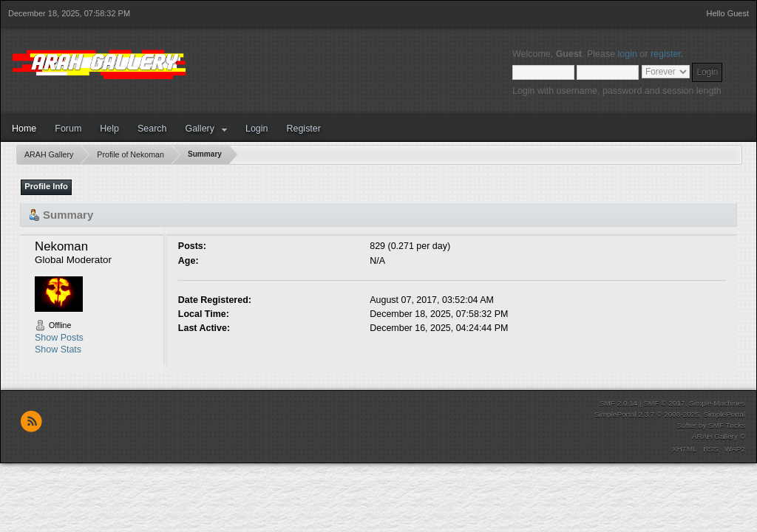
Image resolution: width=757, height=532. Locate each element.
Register (303, 129)
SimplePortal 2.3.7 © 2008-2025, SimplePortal (670, 414)
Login (257, 129)
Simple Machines (717, 403)
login (628, 54)
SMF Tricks (727, 425)
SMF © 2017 (664, 403)
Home (24, 129)
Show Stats (58, 349)
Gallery (200, 129)
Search (152, 129)
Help (109, 129)
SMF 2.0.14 (619, 403)
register (666, 54)
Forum (68, 129)
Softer (686, 425)
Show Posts (59, 338)
